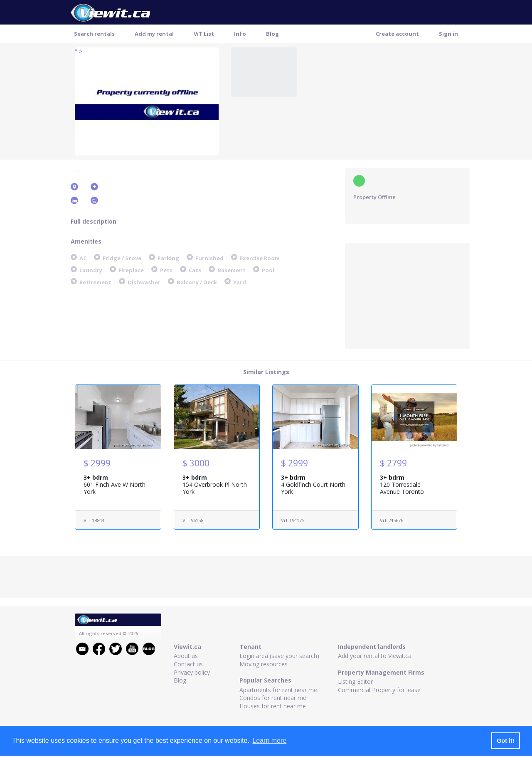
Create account (397, 34)
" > (79, 51)
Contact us (188, 664)
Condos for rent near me (273, 698)
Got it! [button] (505, 741)
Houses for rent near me (273, 706)
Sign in (448, 34)
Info (240, 34)
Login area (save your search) (279, 656)
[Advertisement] (407, 295)
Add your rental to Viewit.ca (375, 656)
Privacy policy (192, 672)
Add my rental (154, 34)
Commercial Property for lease (379, 690)
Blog (272, 34)
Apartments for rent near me (278, 690)
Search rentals (94, 34)
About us (186, 656)
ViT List (204, 34)
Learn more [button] (269, 741)
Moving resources (264, 664)
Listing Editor (355, 681)
